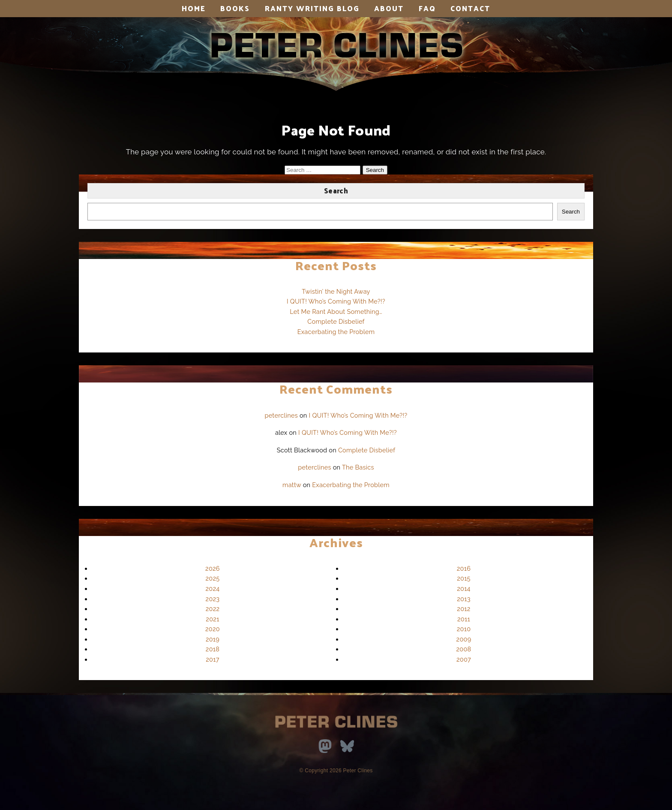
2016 (464, 568)
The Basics (358, 467)
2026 (213, 568)
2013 (463, 599)
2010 (464, 629)
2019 (213, 639)
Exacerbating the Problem (336, 332)
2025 (213, 578)
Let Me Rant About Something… (336, 312)
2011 (464, 619)
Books (235, 8)
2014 (464, 589)
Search (336, 190)
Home (194, 8)
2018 (213, 649)
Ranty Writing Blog (312, 8)
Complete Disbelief (336, 321)
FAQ (427, 8)
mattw (292, 485)
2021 (212, 619)
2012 (463, 609)
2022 (213, 609)
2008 (464, 649)
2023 (213, 599)
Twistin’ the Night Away (336, 291)
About (389, 8)
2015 (464, 578)
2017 (212, 659)
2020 (213, 629)
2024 (213, 589)
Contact (470, 8)
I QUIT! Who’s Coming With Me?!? (336, 301)
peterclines (281, 415)
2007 (464, 659)
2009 (464, 639)
